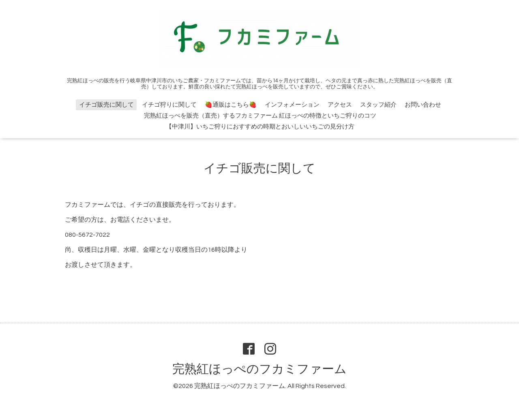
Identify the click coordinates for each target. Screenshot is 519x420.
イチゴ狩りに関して (169, 105)
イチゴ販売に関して (106, 105)
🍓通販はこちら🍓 (231, 105)
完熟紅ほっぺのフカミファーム (259, 369)
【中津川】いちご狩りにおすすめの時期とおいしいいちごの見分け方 (260, 127)
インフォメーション (292, 105)
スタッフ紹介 (378, 105)
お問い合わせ (423, 105)
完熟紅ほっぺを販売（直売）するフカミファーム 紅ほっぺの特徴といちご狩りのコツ (260, 116)
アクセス (340, 105)
